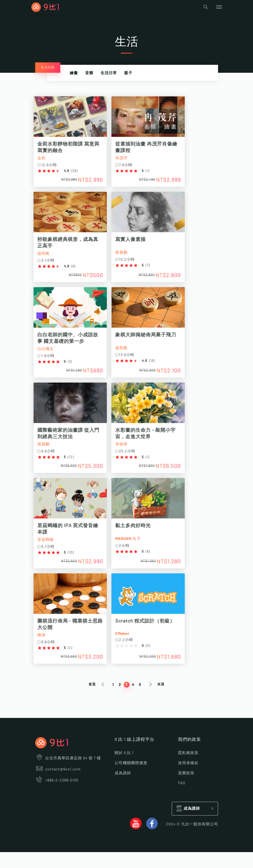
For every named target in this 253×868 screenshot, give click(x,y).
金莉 (43, 158)
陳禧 (43, 648)
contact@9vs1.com (58, 785)
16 (157, 366)
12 (72, 465)
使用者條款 (188, 779)
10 (72, 563)
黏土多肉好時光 (138, 536)
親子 (128, 73)
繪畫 (74, 73)
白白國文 (47, 354)
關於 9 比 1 (124, 769)
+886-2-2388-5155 (57, 796)
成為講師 (123, 789)
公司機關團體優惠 (131, 779)
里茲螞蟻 (47, 550)
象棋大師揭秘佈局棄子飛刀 (150, 340)
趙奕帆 (45, 256)
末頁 (161, 700)
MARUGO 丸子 (133, 549)
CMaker (127, 647)
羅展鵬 (126, 255)
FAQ (182, 799)
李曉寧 (126, 452)
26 (76, 171)
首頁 (92, 700)
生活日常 (109, 73)
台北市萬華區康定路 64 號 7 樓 (68, 774)
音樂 (89, 73)
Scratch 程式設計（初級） (150, 634)
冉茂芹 (126, 158)
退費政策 (186, 789)
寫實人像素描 (135, 242)
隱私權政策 (188, 769)
